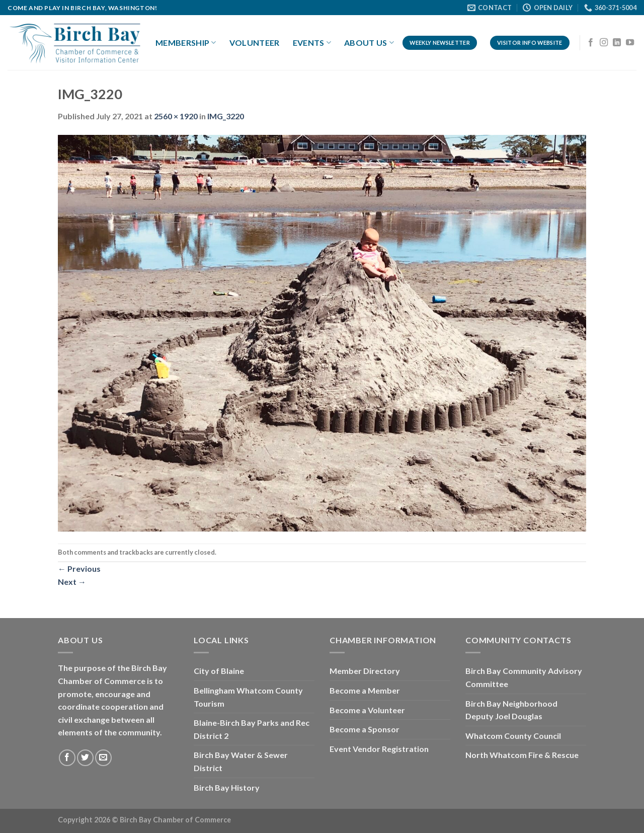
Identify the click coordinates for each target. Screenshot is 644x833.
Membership (186, 43)
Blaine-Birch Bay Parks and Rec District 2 (252, 729)
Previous (79, 569)
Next (72, 582)
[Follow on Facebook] (591, 43)
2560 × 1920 (176, 116)
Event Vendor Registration (379, 749)
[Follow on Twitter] (85, 758)
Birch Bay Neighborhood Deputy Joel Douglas (511, 710)
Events (312, 43)
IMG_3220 (226, 116)
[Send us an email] (103, 758)
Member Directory (365, 671)
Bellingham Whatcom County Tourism (248, 697)
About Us (369, 43)
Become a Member (365, 690)
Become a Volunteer (367, 710)
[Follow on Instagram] (604, 43)
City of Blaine (219, 671)
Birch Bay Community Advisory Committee (524, 677)
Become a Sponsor (365, 729)
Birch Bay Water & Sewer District (241, 761)
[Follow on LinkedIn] (617, 43)
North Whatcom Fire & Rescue (522, 755)
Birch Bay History (227, 787)
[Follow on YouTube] (630, 43)
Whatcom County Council (513, 736)
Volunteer (255, 43)
